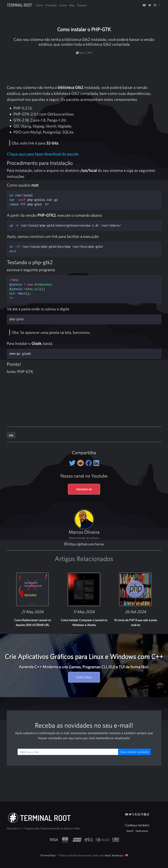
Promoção (51, 5)
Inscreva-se (84, 489)
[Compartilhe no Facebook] (89, 463)
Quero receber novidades (134, 752)
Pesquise (82, 5)
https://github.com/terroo (84, 544)
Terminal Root (19, 5)
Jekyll (107, 855)
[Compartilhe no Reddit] (81, 463)
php (11, 435)
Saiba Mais (84, 677)
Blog (72, 5)
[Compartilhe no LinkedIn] (96, 463)
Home (39, 5)
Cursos (63, 5)
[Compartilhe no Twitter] (73, 463)
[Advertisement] (84, 65)
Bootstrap (117, 855)
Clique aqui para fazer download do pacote (43, 154)
